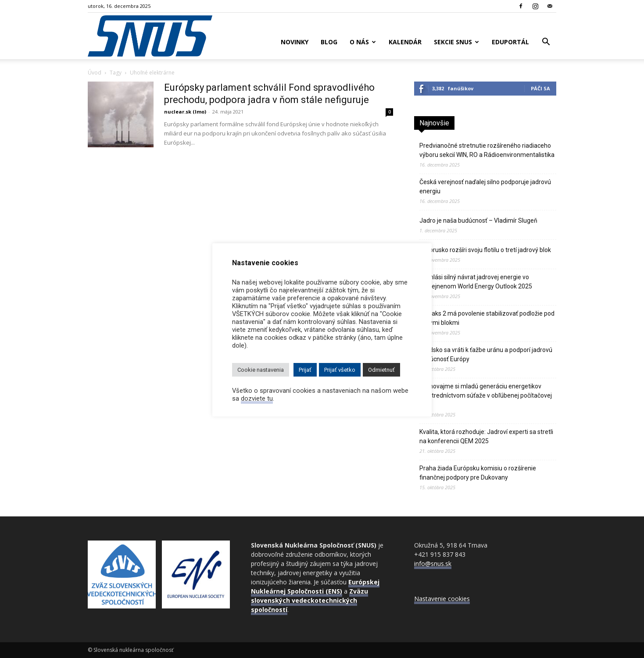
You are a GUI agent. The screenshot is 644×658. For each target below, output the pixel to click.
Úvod (95, 73)
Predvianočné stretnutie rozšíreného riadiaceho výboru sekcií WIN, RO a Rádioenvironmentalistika (487, 150)
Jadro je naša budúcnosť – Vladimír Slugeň (478, 221)
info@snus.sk (433, 564)
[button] (546, 43)
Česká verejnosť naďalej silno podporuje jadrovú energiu (485, 187)
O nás (363, 42)
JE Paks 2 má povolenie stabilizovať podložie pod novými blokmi (487, 318)
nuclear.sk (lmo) (185, 112)
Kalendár (405, 42)
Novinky (295, 42)
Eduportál (510, 42)
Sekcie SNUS (456, 42)
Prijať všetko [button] (340, 370)
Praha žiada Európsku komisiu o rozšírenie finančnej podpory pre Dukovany (478, 473)
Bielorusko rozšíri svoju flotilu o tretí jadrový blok (485, 250)
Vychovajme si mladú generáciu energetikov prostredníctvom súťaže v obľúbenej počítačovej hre (486, 395)
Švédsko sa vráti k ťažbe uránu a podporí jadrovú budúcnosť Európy (486, 354)
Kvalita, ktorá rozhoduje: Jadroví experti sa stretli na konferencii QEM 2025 (486, 436)
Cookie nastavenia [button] (261, 370)
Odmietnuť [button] (381, 370)
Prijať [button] (305, 370)
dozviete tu (257, 398)
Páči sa (540, 88)
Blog (329, 42)
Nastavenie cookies (442, 599)
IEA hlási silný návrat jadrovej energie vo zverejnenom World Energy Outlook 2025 (476, 282)
